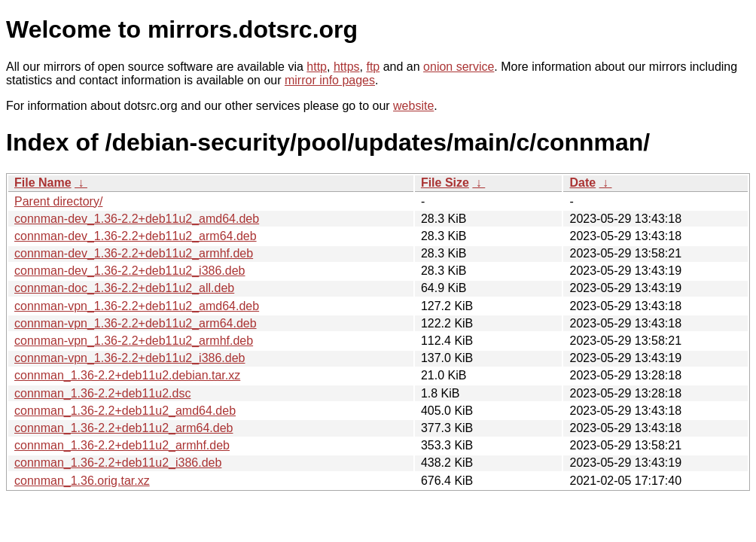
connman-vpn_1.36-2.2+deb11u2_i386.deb (130, 358)
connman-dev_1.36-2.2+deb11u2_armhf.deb (134, 253)
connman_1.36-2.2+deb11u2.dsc (102, 393)
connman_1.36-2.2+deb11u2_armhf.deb (122, 445)
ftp (373, 67)
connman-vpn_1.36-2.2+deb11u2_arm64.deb (136, 323)
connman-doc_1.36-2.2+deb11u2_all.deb (124, 288)
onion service (459, 67)
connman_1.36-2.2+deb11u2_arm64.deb (123, 428)
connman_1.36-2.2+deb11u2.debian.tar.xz (127, 375)
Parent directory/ (58, 201)
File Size (445, 183)
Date (582, 183)
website (413, 106)
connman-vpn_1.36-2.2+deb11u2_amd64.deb (137, 306)
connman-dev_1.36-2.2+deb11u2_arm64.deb (136, 236)
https (347, 67)
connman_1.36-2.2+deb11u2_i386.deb (118, 463)
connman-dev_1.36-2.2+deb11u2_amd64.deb (137, 219)
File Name (43, 183)
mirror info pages (330, 80)
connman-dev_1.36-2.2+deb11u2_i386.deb (130, 271)
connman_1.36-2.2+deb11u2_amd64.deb (125, 411)
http (317, 67)
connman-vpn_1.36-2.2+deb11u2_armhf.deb (134, 341)
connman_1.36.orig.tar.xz (82, 481)
